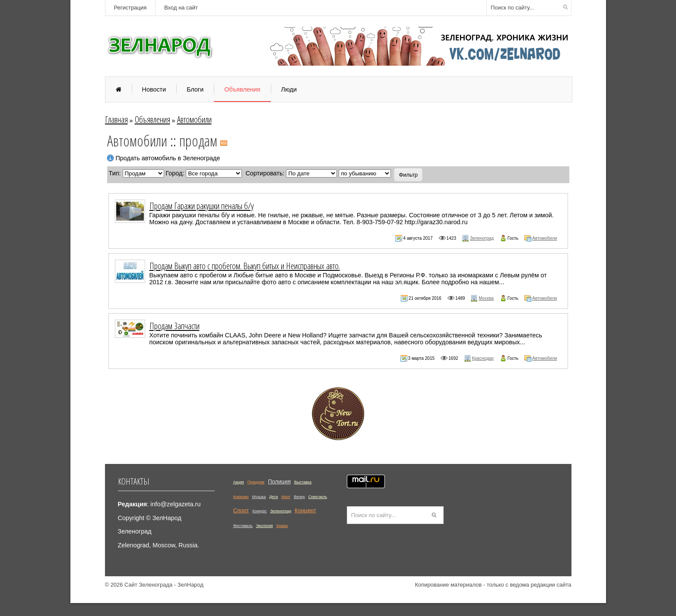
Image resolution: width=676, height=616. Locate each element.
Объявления (152, 119)
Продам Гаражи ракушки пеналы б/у (202, 206)
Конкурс (259, 511)
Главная (116, 119)
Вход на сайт (181, 8)
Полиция (279, 481)
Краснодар (483, 358)
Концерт (305, 510)
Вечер (299, 497)
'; (365, 173)
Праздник (256, 482)
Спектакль (318, 497)
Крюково (241, 497)
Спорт (241, 510)
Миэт (286, 497)
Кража (282, 526)
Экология (265, 526)
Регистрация (130, 8)
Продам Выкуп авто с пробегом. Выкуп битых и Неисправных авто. (245, 266)
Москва (486, 298)
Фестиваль (243, 526)
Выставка (303, 482)
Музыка (259, 497)
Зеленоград (482, 238)
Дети (273, 497)
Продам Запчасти (175, 326)
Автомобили (194, 119)
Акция (239, 482)
